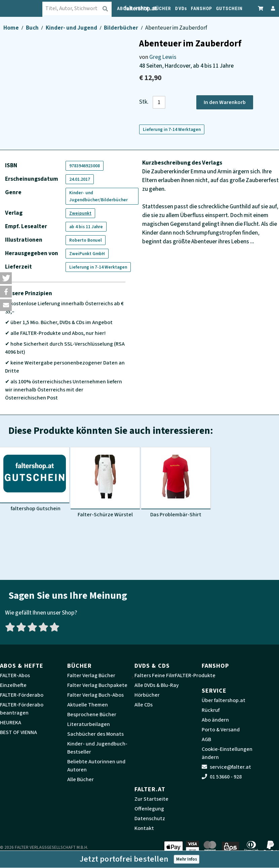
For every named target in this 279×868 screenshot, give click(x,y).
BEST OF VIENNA (18, 732)
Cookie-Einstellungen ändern (227, 753)
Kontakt (144, 828)
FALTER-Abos (15, 675)
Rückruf (211, 710)
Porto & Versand (221, 730)
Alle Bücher (81, 779)
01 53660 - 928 (222, 777)
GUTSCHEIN (229, 8)
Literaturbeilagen (89, 724)
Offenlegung (149, 809)
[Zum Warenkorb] (261, 8)
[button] (6, 278)
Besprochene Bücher (92, 715)
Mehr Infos (187, 859)
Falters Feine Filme (157, 675)
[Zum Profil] (272, 8)
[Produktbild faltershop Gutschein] (35, 480)
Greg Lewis (163, 57)
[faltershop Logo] (25, 8)
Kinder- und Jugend (72, 28)
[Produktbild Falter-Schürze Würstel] (105, 483)
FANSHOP (202, 8)
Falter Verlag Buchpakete (97, 685)
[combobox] (82, 8)
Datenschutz (150, 819)
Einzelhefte (13, 685)
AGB (206, 739)
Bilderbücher (122, 28)
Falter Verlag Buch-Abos (95, 695)
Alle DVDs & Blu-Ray (157, 685)
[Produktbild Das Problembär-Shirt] (176, 483)
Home (12, 28)
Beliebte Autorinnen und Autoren (96, 766)
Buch (33, 28)
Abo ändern (215, 720)
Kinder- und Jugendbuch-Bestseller (97, 748)
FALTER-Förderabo (22, 695)
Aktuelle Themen (88, 705)
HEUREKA (11, 723)
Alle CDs (144, 705)
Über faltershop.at (224, 700)
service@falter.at (226, 767)
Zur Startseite (151, 799)
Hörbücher (147, 695)
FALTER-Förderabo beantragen (22, 709)
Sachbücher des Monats (95, 734)
